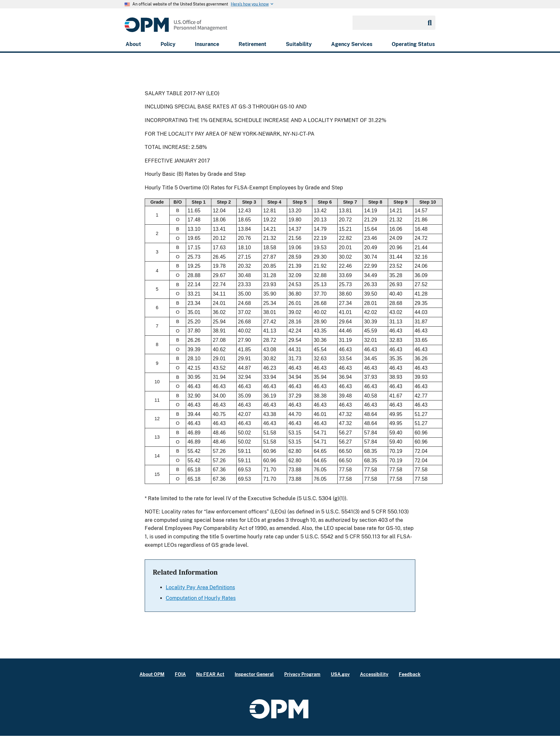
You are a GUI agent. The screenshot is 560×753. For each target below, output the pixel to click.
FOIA (180, 674)
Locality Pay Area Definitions (200, 587)
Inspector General (254, 674)
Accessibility (374, 674)
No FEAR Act (210, 674)
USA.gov (340, 674)
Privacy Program (302, 674)
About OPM (152, 674)
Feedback (410, 674)
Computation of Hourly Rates (201, 598)
